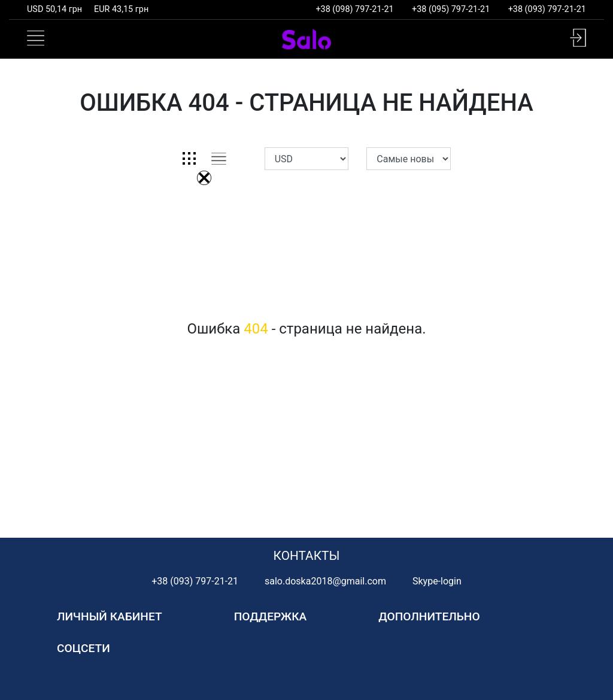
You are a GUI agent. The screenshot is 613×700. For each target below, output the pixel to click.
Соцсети (84, 648)
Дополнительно (429, 616)
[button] (578, 38)
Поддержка (271, 616)
